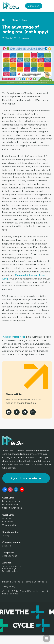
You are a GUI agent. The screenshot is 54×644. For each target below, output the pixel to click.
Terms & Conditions (34, 582)
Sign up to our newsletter (26, 479)
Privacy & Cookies (11, 582)
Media (15, 20)
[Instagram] (10, 490)
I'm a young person (12, 502)
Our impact (8, 522)
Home (5, 20)
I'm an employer (10, 505)
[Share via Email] (33, 412)
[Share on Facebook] (25, 412)
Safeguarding (9, 587)
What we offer (9, 526)
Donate (32, 6)
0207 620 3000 (10, 556)
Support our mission (12, 508)
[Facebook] (5, 490)
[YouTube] (22, 490)
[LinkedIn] (16, 490)
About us (7, 519)
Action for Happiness (14, 337)
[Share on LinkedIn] (9, 412)
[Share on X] (17, 412)
